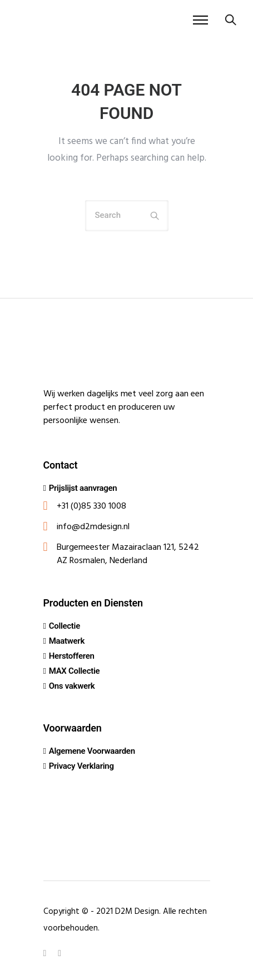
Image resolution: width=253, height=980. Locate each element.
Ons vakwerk (72, 686)
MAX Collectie (75, 671)
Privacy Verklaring (81, 766)
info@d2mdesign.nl (93, 527)
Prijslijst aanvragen (83, 488)
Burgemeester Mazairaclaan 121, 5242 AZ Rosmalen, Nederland (128, 554)
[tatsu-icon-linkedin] (47, 953)
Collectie (65, 626)
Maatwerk (67, 641)
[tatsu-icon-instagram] (59, 953)
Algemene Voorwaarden (92, 751)
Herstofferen (72, 656)
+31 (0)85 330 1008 (91, 506)
